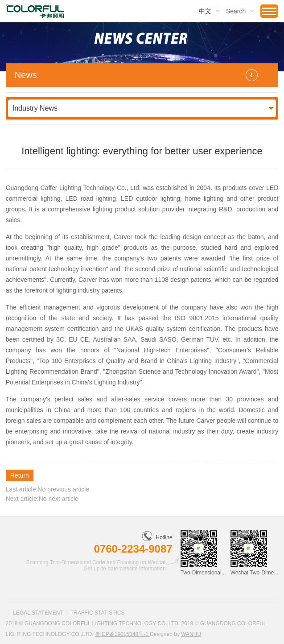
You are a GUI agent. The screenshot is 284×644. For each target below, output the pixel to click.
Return (20, 475)
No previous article (63, 489)
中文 (205, 11)
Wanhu (191, 634)
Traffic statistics (98, 613)
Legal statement (38, 613)
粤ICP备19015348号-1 (122, 634)
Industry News (35, 108)
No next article (59, 499)
